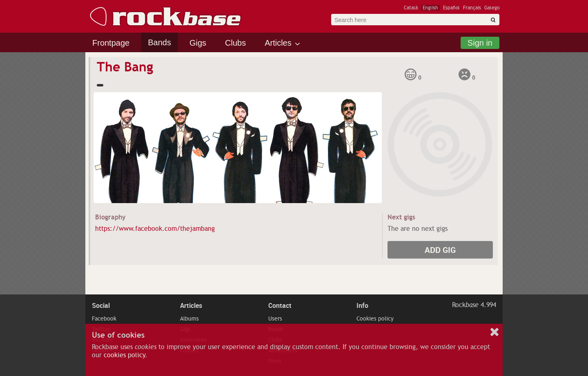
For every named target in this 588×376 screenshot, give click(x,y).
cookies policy (124, 355)
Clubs (235, 43)
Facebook (104, 318)
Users (275, 318)
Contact (280, 305)
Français (472, 8)
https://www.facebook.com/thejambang (155, 229)
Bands (159, 42)
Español (451, 8)
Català (411, 8)
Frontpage (111, 43)
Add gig (440, 250)
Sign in (480, 43)
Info (362, 305)
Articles (278, 43)
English (430, 8)
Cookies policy (375, 318)
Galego (492, 8)
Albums (189, 318)
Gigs (198, 43)
